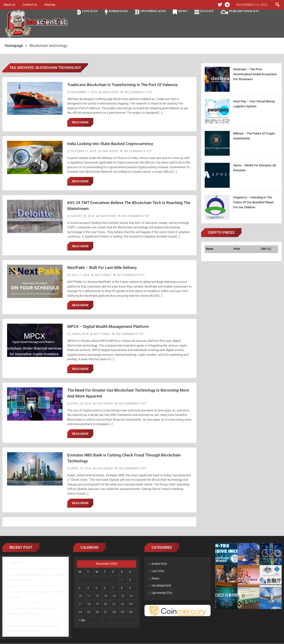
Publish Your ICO (244, 11)
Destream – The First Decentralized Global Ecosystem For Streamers (255, 74)
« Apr (82, 620)
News (182, 11)
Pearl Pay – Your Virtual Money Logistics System (254, 104)
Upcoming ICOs (153, 11)
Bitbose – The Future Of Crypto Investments (254, 136)
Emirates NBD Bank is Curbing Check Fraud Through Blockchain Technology (124, 458)
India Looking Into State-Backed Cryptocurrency (110, 144)
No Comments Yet (139, 92)
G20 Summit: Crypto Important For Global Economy (35, 594)
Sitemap (50, 5)
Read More (80, 122)
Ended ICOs (118, 11)
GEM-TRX (16, 563)
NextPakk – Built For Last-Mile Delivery (102, 268)
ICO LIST (207, 11)
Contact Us (30, 5)
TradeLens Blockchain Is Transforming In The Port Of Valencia (122, 85)
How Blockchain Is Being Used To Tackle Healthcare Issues (35, 577)
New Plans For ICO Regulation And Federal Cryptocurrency (31, 611)
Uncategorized (161, 586)
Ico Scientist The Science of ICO (37, 24)
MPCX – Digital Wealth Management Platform (108, 327)
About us (9, 5)
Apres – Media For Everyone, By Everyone (255, 168)
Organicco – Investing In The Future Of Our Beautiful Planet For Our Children (253, 202)
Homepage (14, 46)
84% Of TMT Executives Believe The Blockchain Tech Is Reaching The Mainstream (129, 206)
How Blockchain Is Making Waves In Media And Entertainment (32, 628)
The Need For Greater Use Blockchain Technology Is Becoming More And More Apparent (128, 393)
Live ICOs (90, 11)
